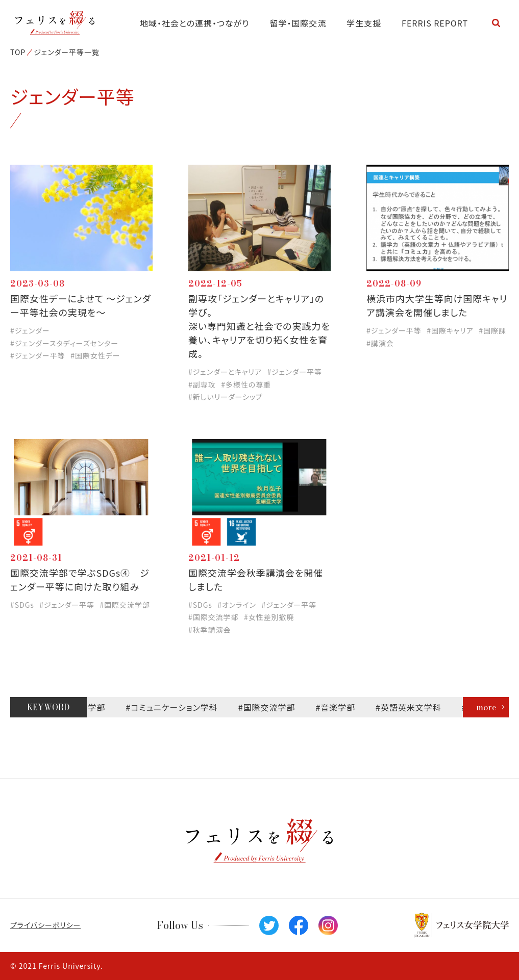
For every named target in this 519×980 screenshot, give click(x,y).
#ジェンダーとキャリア (225, 372)
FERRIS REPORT (435, 23)
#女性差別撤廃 (269, 617)
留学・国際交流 (298, 23)
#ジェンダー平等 (38, 355)
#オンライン (237, 605)
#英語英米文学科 (412, 707)
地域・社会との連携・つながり (195, 23)
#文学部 (93, 707)
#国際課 (492, 330)
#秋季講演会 (210, 630)
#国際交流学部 (125, 605)
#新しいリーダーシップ (226, 397)
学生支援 (364, 23)
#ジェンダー (30, 330)
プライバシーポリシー (45, 925)
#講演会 (380, 343)
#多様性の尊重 (246, 384)
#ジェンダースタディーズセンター (64, 343)
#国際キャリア (450, 330)
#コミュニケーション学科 (175, 707)
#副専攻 (202, 384)
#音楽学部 (339, 707)
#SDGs (22, 605)
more (486, 707)
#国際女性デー (95, 355)
